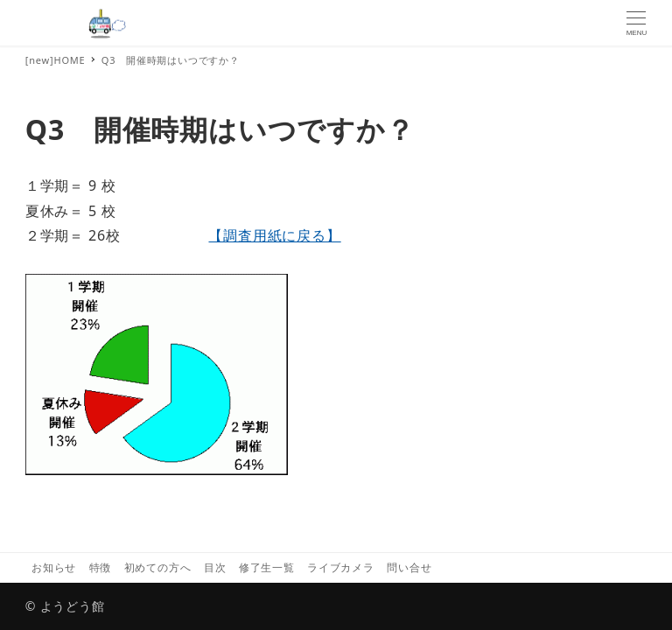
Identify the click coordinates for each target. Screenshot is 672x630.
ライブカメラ (341, 567)
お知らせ (54, 567)
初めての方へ (158, 567)
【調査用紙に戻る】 (274, 235)
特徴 (101, 567)
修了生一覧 (267, 567)
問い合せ (409, 567)
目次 (215, 567)
